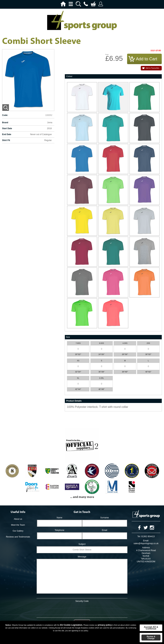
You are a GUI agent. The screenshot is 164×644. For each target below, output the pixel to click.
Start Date (7, 128)
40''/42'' (148, 372)
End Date (7, 134)
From (107, 54)
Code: (5, 115)
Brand (5, 123)
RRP (153, 51)
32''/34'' (78, 372)
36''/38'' (102, 372)
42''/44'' (78, 389)
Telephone (59, 530)
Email (105, 530)
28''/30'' (125, 354)
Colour (69, 76)
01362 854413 (148, 536)
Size (68, 337)
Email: (146, 541)
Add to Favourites (152, 68)
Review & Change (151, 637)
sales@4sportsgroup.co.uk (146, 543)
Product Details (74, 401)
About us (18, 519)
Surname (105, 518)
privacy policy (105, 625)
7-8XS (78, 343)
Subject (82, 544)
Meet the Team (18, 525)
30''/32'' (148, 354)
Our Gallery (18, 531)
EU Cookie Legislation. (72, 625)
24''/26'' (102, 354)
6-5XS (102, 343)
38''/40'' (125, 372)
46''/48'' (102, 389)
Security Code (82, 601)
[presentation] (82, 609)
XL (78, 378)
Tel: (139, 536)
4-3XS (125, 343)
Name (59, 518)
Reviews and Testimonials (18, 537)
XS (78, 361)
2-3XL (101, 378)
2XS (148, 343)
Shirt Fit (6, 140)
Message (82, 557)
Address (146, 548)
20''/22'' (78, 354)
